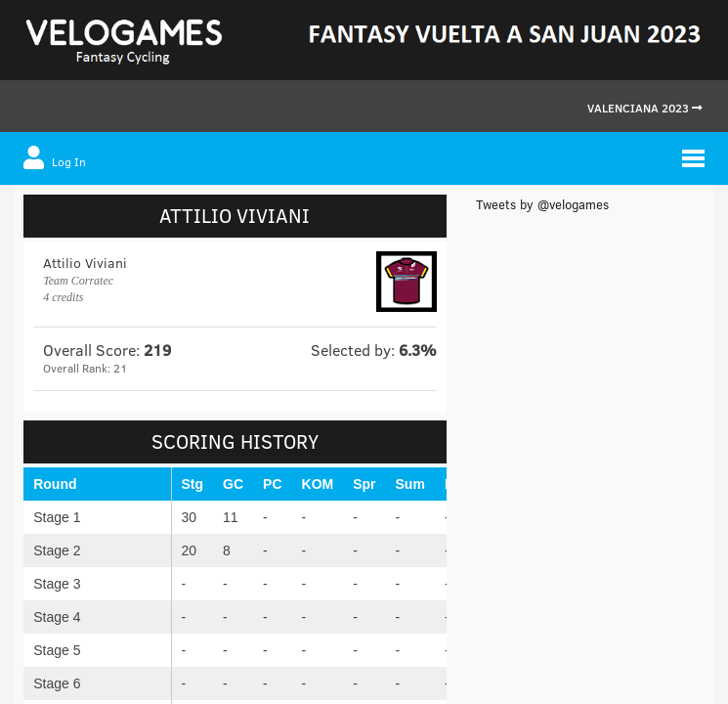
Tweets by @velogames (542, 204)
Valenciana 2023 (645, 108)
